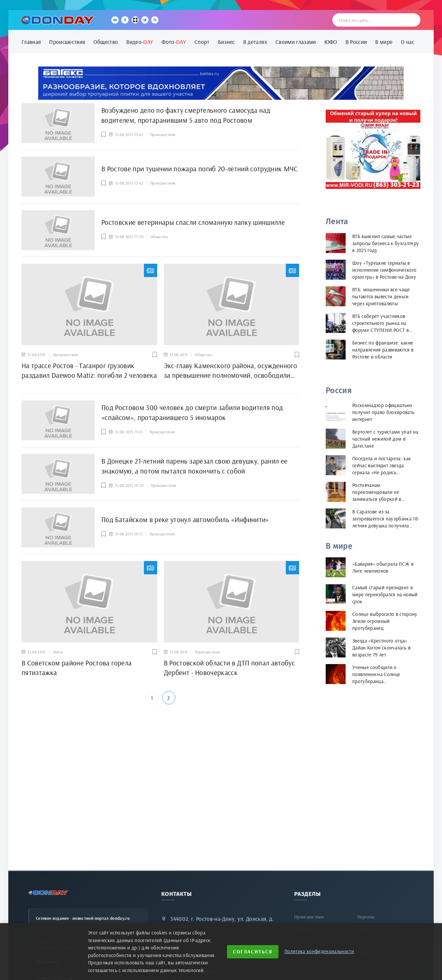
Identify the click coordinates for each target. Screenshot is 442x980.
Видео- (140, 42)
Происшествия (67, 42)
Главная (31, 42)
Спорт (202, 42)
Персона (366, 917)
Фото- (174, 42)
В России (356, 42)
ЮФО (331, 42)
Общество (106, 42)
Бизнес (226, 42)
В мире (384, 42)
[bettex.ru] (221, 83)
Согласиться (253, 952)
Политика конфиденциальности (319, 951)
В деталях (255, 42)
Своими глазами (296, 42)
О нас (408, 42)
